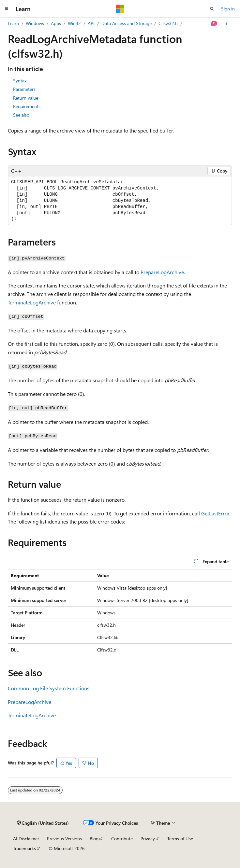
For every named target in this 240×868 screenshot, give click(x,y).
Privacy (148, 839)
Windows (35, 23)
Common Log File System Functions (49, 688)
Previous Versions (64, 839)
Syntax (20, 81)
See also (21, 115)
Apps (56, 23)
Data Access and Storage (127, 23)
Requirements (27, 106)
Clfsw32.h (168, 23)
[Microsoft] (120, 9)
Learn (13, 23)
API (91, 23)
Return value (26, 98)
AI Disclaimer (26, 839)
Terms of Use (180, 839)
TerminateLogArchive (32, 302)
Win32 (74, 23)
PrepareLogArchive (162, 272)
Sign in (228, 9)
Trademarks (24, 848)
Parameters (24, 89)
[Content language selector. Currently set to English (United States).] (43, 823)
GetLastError (215, 513)
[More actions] (226, 23)
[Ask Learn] (214, 23)
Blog (94, 839)
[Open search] (212, 9)
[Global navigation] (7, 9)
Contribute (122, 839)
